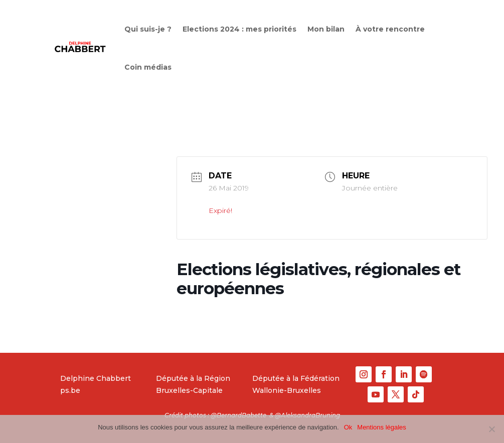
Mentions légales (382, 427)
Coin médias (148, 67)
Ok (348, 427)
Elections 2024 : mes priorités (239, 29)
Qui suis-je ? (148, 29)
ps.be (70, 390)
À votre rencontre (390, 29)
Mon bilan (326, 29)
